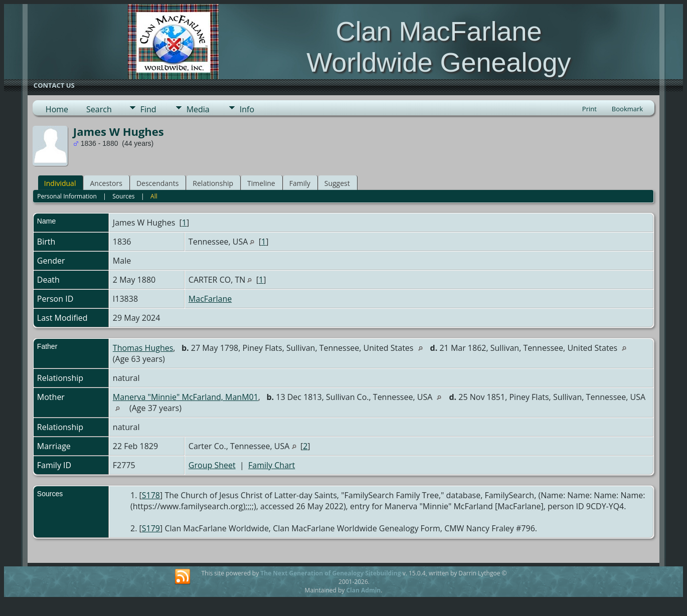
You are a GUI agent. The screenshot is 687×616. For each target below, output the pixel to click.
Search (99, 109)
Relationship (213, 183)
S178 (151, 495)
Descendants (157, 183)
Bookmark (627, 109)
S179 (151, 528)
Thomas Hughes (143, 348)
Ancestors (106, 183)
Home (57, 109)
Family (300, 183)
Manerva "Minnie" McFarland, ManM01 (186, 397)
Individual (60, 183)
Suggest (337, 183)
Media (198, 109)
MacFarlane (210, 299)
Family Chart (272, 465)
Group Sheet (212, 465)
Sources (123, 196)
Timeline (261, 183)
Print (589, 109)
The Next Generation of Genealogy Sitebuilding (330, 573)
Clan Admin (363, 590)
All (154, 196)
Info (247, 109)
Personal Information (67, 196)
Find (148, 109)
